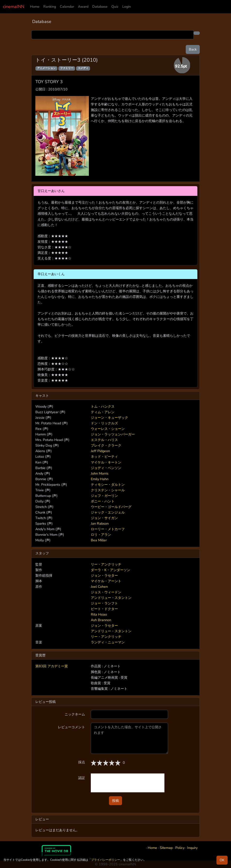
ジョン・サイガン (104, 518)
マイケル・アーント (106, 581)
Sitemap (166, 848)
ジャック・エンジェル (108, 512)
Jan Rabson (100, 523)
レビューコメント (71, 727)
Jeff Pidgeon (100, 451)
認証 (82, 778)
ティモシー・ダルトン (108, 485)
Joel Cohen (99, 587)
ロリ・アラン (101, 535)
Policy (180, 848)
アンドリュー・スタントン (111, 598)
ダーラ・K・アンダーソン (111, 570)
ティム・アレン (103, 412)
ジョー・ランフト (104, 603)
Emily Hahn (100, 479)
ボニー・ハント (103, 501)
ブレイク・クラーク (106, 445)
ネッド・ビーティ (104, 456)
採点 (82, 762)
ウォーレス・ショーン (108, 429)
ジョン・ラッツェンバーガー (113, 434)
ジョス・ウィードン (106, 592)
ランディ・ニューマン (108, 642)
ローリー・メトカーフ (108, 529)
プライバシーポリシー (106, 860)
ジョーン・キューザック (109, 418)
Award (83, 7)
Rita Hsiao (99, 614)
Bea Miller (99, 540)
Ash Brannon (101, 620)
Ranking (50, 7)
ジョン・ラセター (104, 575)
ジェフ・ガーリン (104, 496)
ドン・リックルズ (104, 423)
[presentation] (128, 783)
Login (127, 7)
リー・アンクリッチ (106, 564)
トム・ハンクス (103, 406)
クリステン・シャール (108, 490)
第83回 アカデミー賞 (52, 666)
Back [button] (193, 49)
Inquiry (192, 848)
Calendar (67, 7)
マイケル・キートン (106, 462)
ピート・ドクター (104, 609)
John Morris (100, 473)
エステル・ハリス (104, 440)
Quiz (115, 7)
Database (100, 7)
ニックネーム (75, 714)
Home (35, 7)
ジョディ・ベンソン (106, 468)
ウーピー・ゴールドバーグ (111, 507)
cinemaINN (14, 7)
